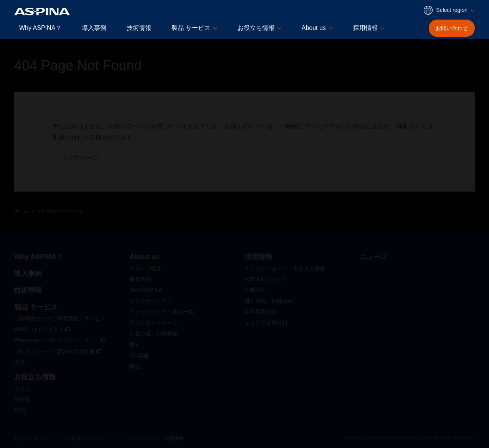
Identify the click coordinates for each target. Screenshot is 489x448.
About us (144, 257)
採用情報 (258, 257)
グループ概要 (145, 268)
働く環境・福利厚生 (269, 301)
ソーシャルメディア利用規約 (153, 438)
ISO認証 (139, 355)
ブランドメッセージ (154, 323)
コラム (22, 388)
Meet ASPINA (146, 290)
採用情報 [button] (365, 28)
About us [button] (314, 28)
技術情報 (139, 28)
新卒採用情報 (261, 312)
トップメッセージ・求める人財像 (285, 268)
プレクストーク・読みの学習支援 (58, 351)
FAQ (20, 410)
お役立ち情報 (35, 377)
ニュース (373, 257)
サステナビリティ (151, 301)
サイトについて (30, 438)
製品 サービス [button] (191, 28)
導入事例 (94, 28)
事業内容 (140, 279)
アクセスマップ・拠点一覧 (162, 312)
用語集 (22, 399)
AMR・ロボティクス (42, 329)
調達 (135, 366)
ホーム (21, 211)
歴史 (135, 344)
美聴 (20, 362)
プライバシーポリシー (85, 438)
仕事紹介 (255, 290)
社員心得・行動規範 (154, 334)
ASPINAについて (265, 279)
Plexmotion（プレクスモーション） (60, 340)
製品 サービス (36, 307)
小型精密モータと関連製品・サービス (60, 318)
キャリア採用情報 (266, 323)
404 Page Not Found (60, 211)
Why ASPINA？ (40, 28)
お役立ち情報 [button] (256, 28)
